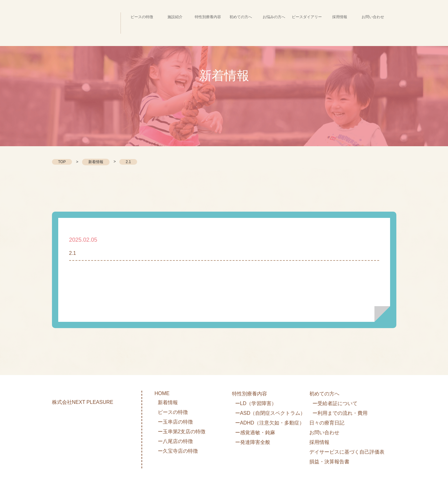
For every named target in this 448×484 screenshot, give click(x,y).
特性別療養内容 (250, 394)
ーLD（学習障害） (256, 403)
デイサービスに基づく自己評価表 (347, 452)
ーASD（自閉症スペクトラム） (270, 413)
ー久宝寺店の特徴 (178, 451)
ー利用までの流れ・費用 (340, 413)
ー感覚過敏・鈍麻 (255, 433)
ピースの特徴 (173, 412)
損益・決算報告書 (329, 462)
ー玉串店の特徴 (175, 422)
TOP (62, 162)
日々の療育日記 (327, 423)
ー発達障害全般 (253, 442)
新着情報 (96, 162)
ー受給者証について (335, 403)
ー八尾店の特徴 (175, 441)
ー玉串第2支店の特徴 (182, 432)
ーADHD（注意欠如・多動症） (270, 423)
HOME (162, 393)
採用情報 (319, 442)
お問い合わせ (324, 433)
